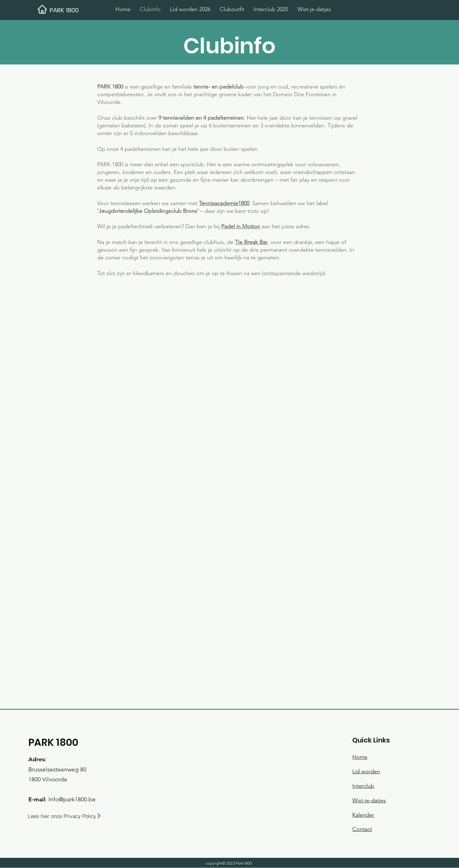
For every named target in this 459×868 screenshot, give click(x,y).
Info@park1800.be (72, 799)
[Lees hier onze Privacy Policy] (71, 816)
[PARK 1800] (80, 10)
